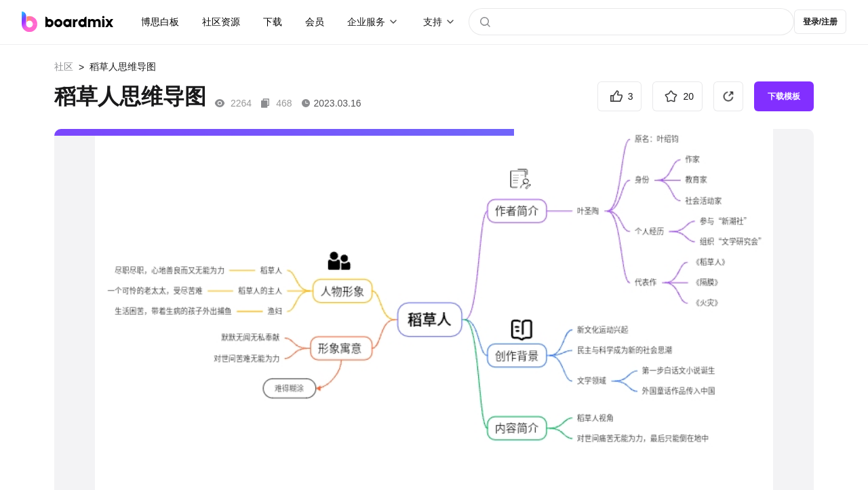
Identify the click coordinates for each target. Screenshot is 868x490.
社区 (64, 67)
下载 (273, 22)
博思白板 (160, 22)
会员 (315, 22)
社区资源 (221, 22)
